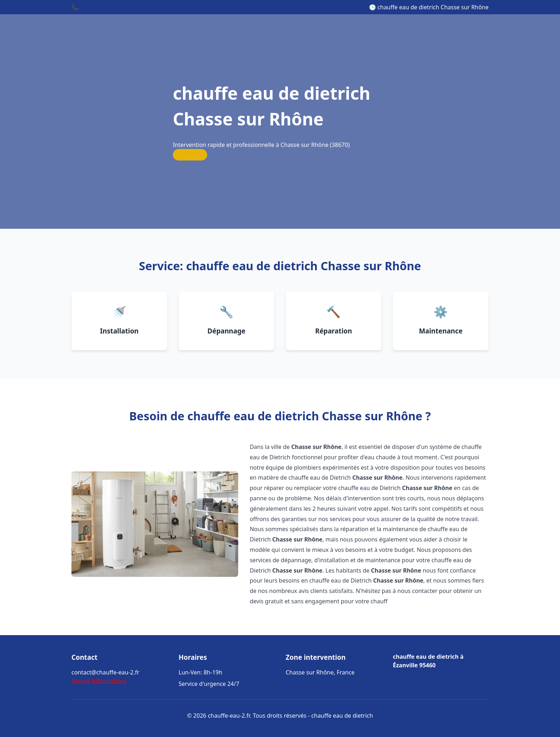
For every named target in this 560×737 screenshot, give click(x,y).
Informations (109, 681)
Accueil (81, 681)
